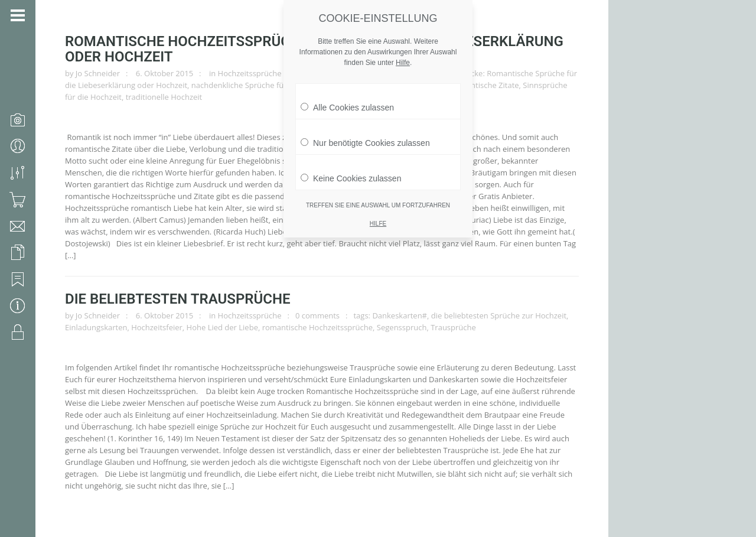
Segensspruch (402, 327)
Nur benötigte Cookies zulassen (365, 137)
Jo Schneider (98, 73)
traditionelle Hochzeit (164, 97)
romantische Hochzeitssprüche (317, 327)
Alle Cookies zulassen (347, 102)
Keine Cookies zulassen (351, 173)
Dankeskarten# (400, 315)
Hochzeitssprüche (250, 73)
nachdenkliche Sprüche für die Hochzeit (262, 85)
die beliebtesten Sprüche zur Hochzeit (499, 315)
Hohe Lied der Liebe (222, 327)
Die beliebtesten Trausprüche (178, 299)
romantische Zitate (485, 85)
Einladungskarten (96, 327)
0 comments (317, 315)
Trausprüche (453, 327)
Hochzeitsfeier (157, 327)
